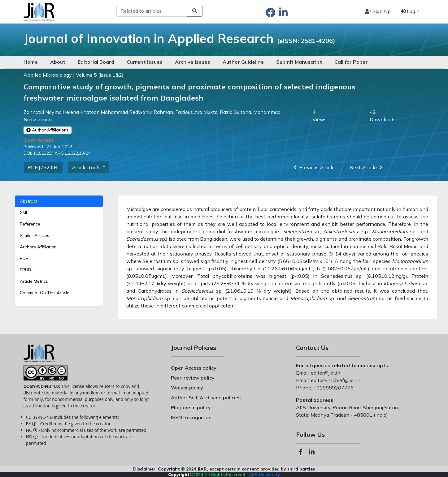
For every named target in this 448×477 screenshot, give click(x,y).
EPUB (25, 270)
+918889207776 (333, 388)
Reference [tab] (30, 224)
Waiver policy (187, 388)
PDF (24, 258)
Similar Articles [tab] (35, 235)
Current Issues (145, 62)
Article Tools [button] (87, 167)
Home (31, 62)
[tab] (59, 258)
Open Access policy (194, 368)
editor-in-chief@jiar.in (335, 380)
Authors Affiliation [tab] (38, 247)
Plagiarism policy (191, 407)
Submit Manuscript (299, 62)
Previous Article (313, 167)
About (58, 62)
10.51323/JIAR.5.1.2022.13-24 (61, 153)
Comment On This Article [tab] (45, 293)
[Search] (152, 11)
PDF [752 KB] (43, 167)
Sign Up (378, 11)
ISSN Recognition (191, 417)
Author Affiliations (48, 130)
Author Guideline (243, 62)
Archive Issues (193, 62)
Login (410, 11)
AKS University (264, 475)
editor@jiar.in (325, 373)
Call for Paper (351, 62)
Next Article (367, 167)
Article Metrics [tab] (34, 281)
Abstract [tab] (28, 201)
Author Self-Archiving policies (206, 397)
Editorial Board (96, 62)
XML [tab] (24, 213)
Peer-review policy (193, 378)
